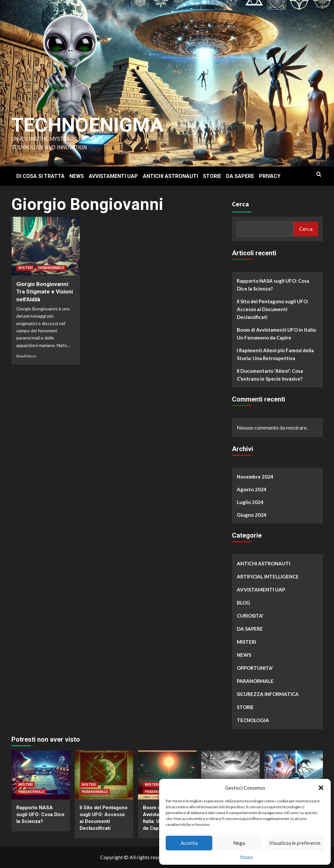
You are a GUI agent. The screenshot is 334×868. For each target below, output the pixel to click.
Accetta (189, 843)
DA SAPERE (240, 176)
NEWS (77, 176)
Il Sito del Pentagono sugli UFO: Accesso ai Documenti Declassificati (273, 309)
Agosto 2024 (252, 489)
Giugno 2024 (252, 515)
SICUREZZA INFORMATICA (268, 694)
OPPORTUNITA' (255, 668)
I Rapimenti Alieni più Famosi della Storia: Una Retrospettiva (275, 354)
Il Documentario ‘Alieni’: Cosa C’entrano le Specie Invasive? (270, 375)
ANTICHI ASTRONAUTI (170, 176)
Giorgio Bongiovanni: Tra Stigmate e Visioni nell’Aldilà (45, 292)
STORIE (212, 176)
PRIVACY (270, 176)
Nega (239, 843)
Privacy (247, 857)
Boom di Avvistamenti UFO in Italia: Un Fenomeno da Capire (277, 334)
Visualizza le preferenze (295, 843)
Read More (26, 356)
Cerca (240, 204)
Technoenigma (87, 125)
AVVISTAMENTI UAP (113, 176)
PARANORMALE (51, 268)
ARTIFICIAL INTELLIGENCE (268, 576)
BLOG (243, 603)
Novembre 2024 (255, 477)
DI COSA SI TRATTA (40, 176)
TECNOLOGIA (253, 720)
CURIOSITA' (250, 616)
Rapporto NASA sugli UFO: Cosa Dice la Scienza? (273, 285)
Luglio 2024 (250, 502)
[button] (321, 788)
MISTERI (25, 268)
